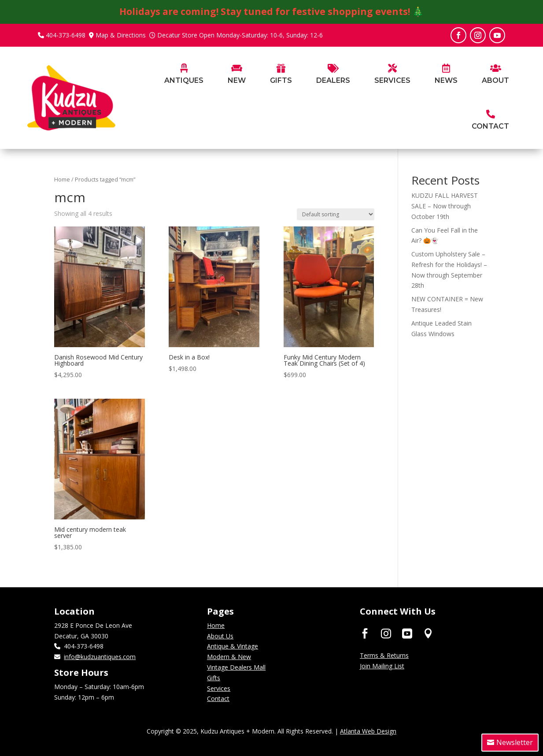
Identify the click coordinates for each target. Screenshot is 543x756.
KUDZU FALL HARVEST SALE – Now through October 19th (445, 206)
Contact (218, 699)
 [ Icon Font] (365, 633)
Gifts (214, 678)
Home (62, 179)
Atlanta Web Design (368, 731)
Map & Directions (121, 35)
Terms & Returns (384, 655)
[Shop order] (336, 214)
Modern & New (229, 657)
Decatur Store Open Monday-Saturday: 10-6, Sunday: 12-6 (240, 35)
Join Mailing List (382, 666)
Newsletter (515, 742)
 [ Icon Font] (428, 633)
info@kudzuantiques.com (100, 657)
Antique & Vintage (233, 646)
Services (219, 688)
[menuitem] (184, 88)
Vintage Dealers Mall (236, 667)
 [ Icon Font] (407, 633)
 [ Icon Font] (386, 633)
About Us (220, 636)
